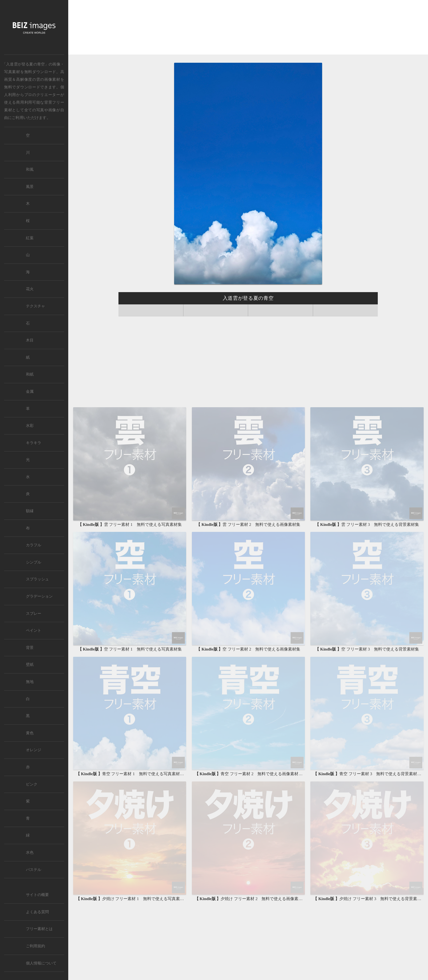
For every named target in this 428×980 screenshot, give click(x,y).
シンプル (34, 562)
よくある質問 (37, 912)
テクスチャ (35, 306)
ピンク (32, 784)
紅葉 (30, 238)
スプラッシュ (37, 579)
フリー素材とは (39, 929)
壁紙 (30, 665)
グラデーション (39, 596)
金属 (30, 392)
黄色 (30, 733)
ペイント (34, 630)
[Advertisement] (248, 28)
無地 (30, 682)
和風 (30, 170)
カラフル (34, 545)
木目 (30, 340)
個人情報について (41, 963)
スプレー (34, 614)
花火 (30, 289)
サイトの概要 (37, 895)
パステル (34, 870)
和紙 (30, 374)
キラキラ (34, 443)
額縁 (30, 511)
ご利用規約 (35, 946)
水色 (30, 852)
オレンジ (34, 750)
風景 (30, 187)
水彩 (30, 426)
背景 (30, 648)
